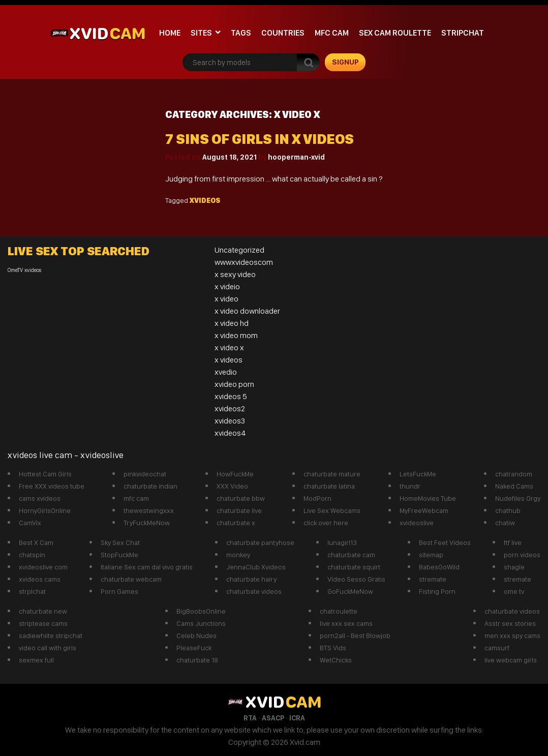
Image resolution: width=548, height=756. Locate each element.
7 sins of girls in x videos (260, 139)
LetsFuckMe (418, 474)
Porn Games (119, 591)
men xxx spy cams (512, 636)
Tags (241, 33)
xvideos (205, 200)
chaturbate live (239, 510)
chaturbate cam (351, 555)
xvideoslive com (43, 567)
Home (170, 33)
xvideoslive (417, 523)
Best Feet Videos (445, 542)
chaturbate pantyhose (260, 542)
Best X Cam (36, 542)
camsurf (497, 648)
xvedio (226, 372)
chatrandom (514, 474)
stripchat (463, 33)
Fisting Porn (437, 591)
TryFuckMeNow (147, 523)
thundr (410, 486)
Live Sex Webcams (332, 510)
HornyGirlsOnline (45, 510)
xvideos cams (40, 579)
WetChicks (336, 660)
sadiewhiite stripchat (51, 636)
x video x (229, 347)
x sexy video (235, 274)
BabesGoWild (439, 567)
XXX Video (232, 486)
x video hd (232, 323)
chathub (508, 510)
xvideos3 (230, 421)
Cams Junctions (201, 623)
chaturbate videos (254, 591)
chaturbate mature (332, 474)
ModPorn (317, 498)
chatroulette (339, 611)
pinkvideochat (145, 474)
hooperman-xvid (296, 157)
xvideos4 (230, 433)
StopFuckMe (119, 555)
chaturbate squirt (354, 567)
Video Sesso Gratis (356, 579)
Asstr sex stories (510, 623)
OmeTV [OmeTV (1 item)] (15, 270)
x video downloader (247, 311)
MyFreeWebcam (424, 510)
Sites (201, 33)
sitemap (431, 555)
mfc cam (332, 33)
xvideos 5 (231, 396)
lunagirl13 (342, 542)
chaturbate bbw (241, 498)
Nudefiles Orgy (518, 498)
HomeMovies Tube (428, 498)
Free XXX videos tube (52, 486)
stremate (433, 579)
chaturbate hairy (251, 579)
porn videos (522, 555)
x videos (229, 360)
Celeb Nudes (196, 636)
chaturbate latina (329, 486)
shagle (514, 567)
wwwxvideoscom (244, 262)
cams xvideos (40, 498)
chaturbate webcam (131, 579)
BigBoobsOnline (201, 611)
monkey (238, 555)
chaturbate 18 (197, 660)
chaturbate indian (150, 486)
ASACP (273, 718)
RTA (250, 718)
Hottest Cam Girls (45, 474)
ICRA (297, 718)
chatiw (505, 523)
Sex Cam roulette (395, 33)
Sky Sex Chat (120, 542)
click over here (326, 523)
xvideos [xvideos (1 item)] (33, 270)
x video (226, 299)
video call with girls (48, 648)
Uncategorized (239, 250)
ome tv (514, 591)
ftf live (513, 542)
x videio (227, 286)
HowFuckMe (235, 474)
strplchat (32, 591)
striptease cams (43, 623)
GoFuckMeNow (350, 591)
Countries (283, 33)
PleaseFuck (194, 648)
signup (345, 62)
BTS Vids (333, 648)
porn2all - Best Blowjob (355, 636)
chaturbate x (236, 523)
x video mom (236, 335)
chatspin (32, 555)
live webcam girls (511, 660)
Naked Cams (514, 486)
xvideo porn (234, 384)
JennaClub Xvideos (256, 567)
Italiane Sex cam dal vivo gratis (147, 567)
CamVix (30, 523)
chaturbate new (43, 611)
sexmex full (36, 660)
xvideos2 (230, 409)
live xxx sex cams (346, 623)
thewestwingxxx (149, 510)
